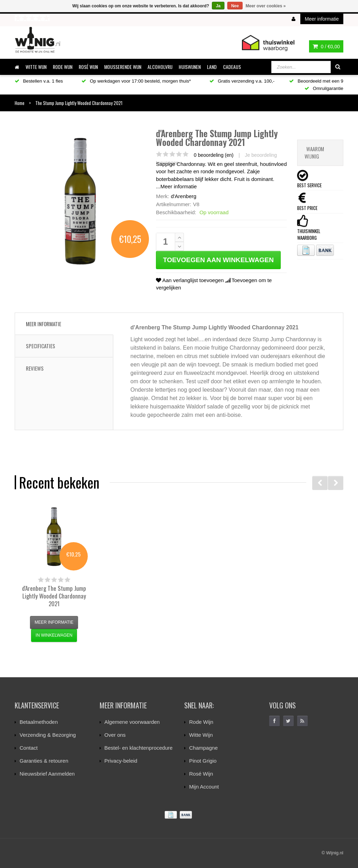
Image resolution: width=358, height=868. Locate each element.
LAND (212, 67)
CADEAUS (232, 67)
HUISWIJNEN (190, 67)
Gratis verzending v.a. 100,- (242, 81)
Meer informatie (179, 186)
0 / (326, 47)
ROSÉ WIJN (88, 67)
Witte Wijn (201, 735)
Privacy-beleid (121, 761)
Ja (218, 6)
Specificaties (41, 346)
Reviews (35, 368)
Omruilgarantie (324, 88)
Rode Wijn (201, 722)
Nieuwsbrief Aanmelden (47, 774)
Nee (235, 6)
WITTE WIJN (36, 67)
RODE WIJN (63, 67)
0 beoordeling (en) (214, 155)
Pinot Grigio (203, 761)
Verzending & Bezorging (48, 735)
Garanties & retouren (44, 761)
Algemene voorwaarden (132, 722)
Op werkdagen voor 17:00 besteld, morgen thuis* (136, 81)
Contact (29, 748)
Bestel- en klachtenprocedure (139, 748)
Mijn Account (204, 787)
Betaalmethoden (39, 722)
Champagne (203, 748)
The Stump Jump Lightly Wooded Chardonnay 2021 (54, 596)
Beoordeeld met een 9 (316, 81)
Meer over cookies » (266, 6)
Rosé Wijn (201, 774)
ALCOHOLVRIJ (160, 67)
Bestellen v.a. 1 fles (39, 81)
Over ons (115, 735)
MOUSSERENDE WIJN (123, 67)
